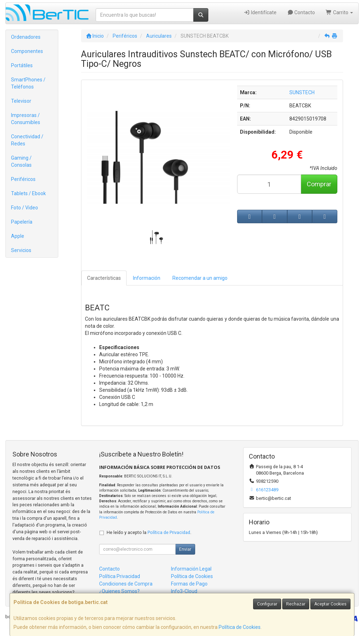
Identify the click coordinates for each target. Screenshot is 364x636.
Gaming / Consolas (21, 161)
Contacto (301, 12)
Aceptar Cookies (330, 604)
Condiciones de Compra (126, 584)
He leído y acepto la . (149, 532)
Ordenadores (26, 37)
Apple (18, 236)
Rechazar (296, 604)
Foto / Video (25, 208)
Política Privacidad (120, 576)
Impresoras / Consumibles (26, 119)
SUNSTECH (302, 92)
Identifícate (260, 12)
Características (104, 278)
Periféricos (23, 179)
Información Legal (191, 569)
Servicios (21, 250)
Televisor (21, 101)
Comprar (319, 184)
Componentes (27, 51)
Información (147, 278)
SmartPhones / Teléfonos (28, 83)
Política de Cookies (240, 627)
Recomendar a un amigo (200, 278)
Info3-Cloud (184, 591)
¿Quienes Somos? (119, 591)
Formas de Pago (189, 584)
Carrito (339, 12)
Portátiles (22, 65)
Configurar (267, 604)
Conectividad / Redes (27, 140)
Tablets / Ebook (28, 193)
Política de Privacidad (169, 532)
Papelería (22, 222)
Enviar (185, 549)
